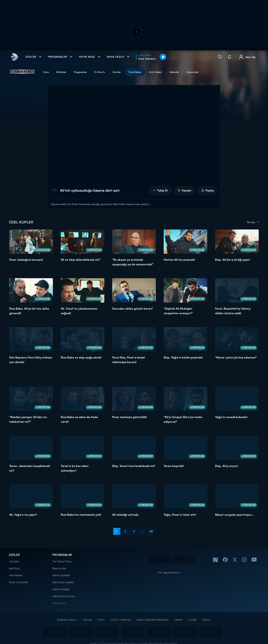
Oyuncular (193, 72)
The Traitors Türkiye (62, 561)
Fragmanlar (80, 72)
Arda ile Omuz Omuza (64, 596)
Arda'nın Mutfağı (61, 589)
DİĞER (205, 620)
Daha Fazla (58, 603)
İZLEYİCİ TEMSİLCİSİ (121, 620)
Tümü (46, 72)
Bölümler (61, 72)
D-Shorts (100, 72)
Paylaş (208, 190)
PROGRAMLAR (62, 555)
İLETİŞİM (192, 620)
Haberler (174, 72)
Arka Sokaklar (16, 575)
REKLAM (88, 620)
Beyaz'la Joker (59, 568)
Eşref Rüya (14, 568)
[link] (14, 57)
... (142, 531)
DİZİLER (14, 555)
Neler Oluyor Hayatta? (63, 582)
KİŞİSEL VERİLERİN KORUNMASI (153, 620)
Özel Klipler (135, 72)
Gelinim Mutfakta (61, 575)
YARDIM (178, 620)
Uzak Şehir (14, 561)
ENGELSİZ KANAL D (67, 620)
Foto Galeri (155, 72)
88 (151, 531)
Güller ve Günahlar (19, 582)
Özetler (117, 72)
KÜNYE (101, 620)
